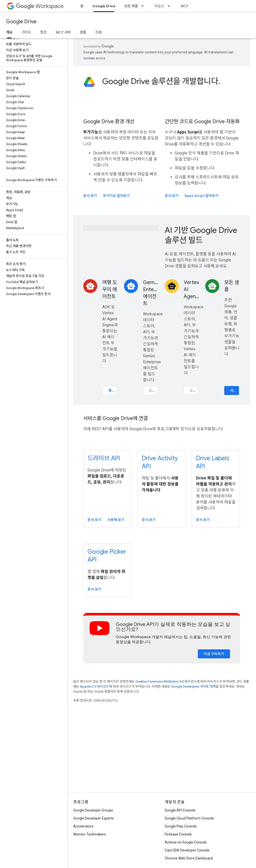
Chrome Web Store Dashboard (189, 858)
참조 (43, 32)
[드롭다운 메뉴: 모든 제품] (144, 6)
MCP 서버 (188, 6)
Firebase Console (178, 834)
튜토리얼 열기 (113, 391)
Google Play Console (181, 826)
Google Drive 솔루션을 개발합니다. (161, 81)
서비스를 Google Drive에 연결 (115, 418)
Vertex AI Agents (192, 289)
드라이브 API (104, 458)
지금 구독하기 (214, 654)
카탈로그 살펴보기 (235, 391)
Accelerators (83, 826)
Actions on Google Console (186, 842)
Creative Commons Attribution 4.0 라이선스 (166, 681)
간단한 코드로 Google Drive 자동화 (202, 122)
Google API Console (180, 810)
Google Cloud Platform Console (189, 818)
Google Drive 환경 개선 (109, 122)
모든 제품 (131, 6)
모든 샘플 (232, 286)
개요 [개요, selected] (9, 32)
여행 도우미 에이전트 (110, 289)
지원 (98, 32)
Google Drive (21, 22)
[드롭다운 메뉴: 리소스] (170, 6)
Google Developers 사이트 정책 (193, 686)
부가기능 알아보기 (116, 196)
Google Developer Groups (93, 810)
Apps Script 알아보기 (201, 196)
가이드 (26, 32)
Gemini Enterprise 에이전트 (151, 293)
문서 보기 (90, 196)
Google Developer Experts (93, 818)
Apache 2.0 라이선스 (94, 686)
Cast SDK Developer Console (187, 850)
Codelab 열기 (153, 391)
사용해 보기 (116, 520)
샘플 (83, 32)
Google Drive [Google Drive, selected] (104, 6)
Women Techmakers (90, 834)
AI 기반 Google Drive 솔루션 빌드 (201, 235)
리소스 (159, 6)
